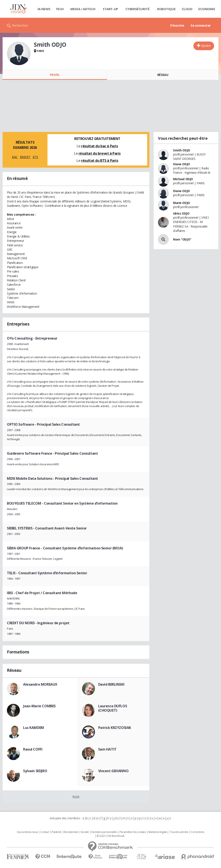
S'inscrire (177, 25)
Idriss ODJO (181, 213)
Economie (207, 9)
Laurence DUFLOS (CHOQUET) (113, 708)
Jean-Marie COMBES (39, 706)
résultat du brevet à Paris (100, 153)
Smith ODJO (182, 150)
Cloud (187, 9)
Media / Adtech (83, 9)
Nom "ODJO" (182, 239)
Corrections (197, 832)
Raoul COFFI (33, 749)
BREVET (25, 157)
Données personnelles (104, 832)
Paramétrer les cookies (133, 832)
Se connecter (201, 25)
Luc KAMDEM (34, 728)
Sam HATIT (107, 749)
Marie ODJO (182, 203)
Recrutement (71, 832)
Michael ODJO (183, 179)
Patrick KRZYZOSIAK (115, 728)
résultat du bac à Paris (99, 146)
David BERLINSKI (111, 684)
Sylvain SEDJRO (35, 771)
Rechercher (20, 25)
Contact (45, 832)
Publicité (56, 832)
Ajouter (206, 46)
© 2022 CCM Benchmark (111, 836)
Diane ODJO (182, 164)
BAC (15, 157)
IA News (44, 9)
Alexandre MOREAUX (40, 684)
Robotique (166, 9)
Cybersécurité (137, 9)
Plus (76, 797)
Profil (55, 75)
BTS (35, 157)
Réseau (163, 75)
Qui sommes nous (27, 832)
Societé (85, 832)
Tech (60, 9)
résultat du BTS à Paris (99, 160)
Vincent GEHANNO (113, 771)
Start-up (110, 9)
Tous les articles (179, 832)
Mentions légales (158, 832)
